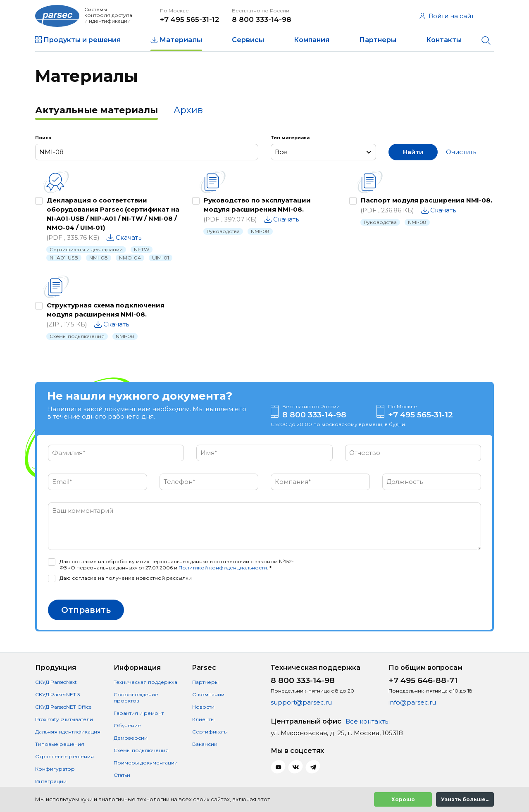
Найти (413, 152)
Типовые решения (60, 744)
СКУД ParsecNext (56, 682)
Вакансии (205, 744)
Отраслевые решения (64, 756)
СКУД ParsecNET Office (63, 707)
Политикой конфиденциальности (223, 568)
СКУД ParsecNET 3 (58, 694)
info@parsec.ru (412, 702)
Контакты (444, 40)
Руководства (223, 231)
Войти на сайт (447, 16)
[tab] (97, 111)
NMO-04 (130, 258)
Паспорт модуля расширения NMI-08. (427, 200)
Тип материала (290, 138)
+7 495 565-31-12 (190, 19)
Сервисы (248, 40)
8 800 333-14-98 (262, 19)
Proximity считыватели (64, 719)
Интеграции (51, 781)
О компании (208, 694)
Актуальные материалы (97, 110)
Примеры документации (146, 763)
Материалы (181, 40)
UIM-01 (161, 258)
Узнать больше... (465, 799)
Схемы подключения (77, 336)
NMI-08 (99, 258)
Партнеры (378, 40)
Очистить (461, 152)
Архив (188, 110)
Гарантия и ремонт (139, 713)
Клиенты (203, 719)
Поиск (43, 138)
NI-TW (142, 249)
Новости (203, 707)
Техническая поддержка (145, 682)
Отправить (86, 610)
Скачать (129, 237)
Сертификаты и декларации (86, 249)
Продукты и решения (82, 40)
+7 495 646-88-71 (423, 680)
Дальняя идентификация (68, 732)
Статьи (122, 775)
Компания (312, 40)
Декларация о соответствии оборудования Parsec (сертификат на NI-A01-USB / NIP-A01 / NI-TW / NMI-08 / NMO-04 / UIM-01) (113, 214)
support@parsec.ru (301, 702)
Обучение (127, 725)
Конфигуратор (55, 769)
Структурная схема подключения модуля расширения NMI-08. (106, 310)
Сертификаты (210, 732)
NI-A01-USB (64, 258)
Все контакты (368, 721)
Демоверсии (131, 738)
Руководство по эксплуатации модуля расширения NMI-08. (257, 205)
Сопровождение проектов (136, 698)
